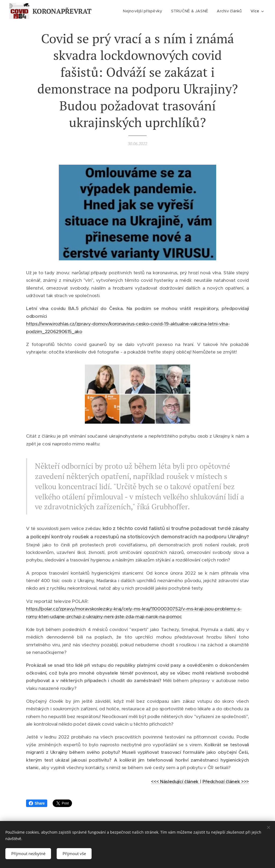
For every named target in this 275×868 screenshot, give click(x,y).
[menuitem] (143, 11)
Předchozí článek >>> (226, 782)
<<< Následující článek (175, 782)
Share (37, 803)
